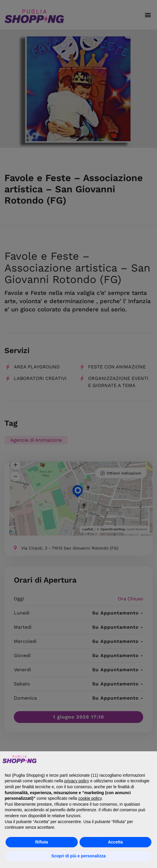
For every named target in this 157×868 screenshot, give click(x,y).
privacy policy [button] (77, 781)
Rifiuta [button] (42, 842)
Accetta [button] (115, 842)
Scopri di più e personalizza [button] (78, 856)
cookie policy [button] (90, 798)
